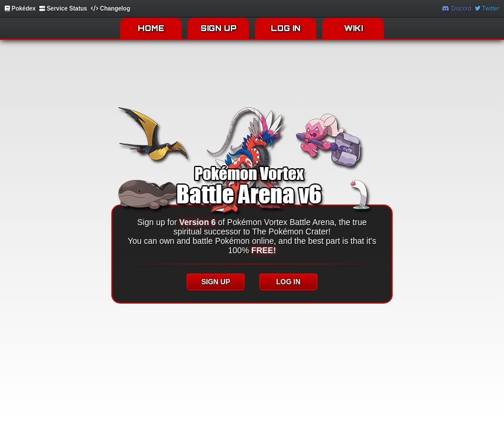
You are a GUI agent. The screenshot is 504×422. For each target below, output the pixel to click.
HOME (151, 28)
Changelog (110, 8)
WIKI (353, 28)
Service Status (63, 8)
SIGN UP (219, 28)
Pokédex (20, 8)
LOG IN (286, 28)
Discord (457, 8)
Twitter (487, 8)
